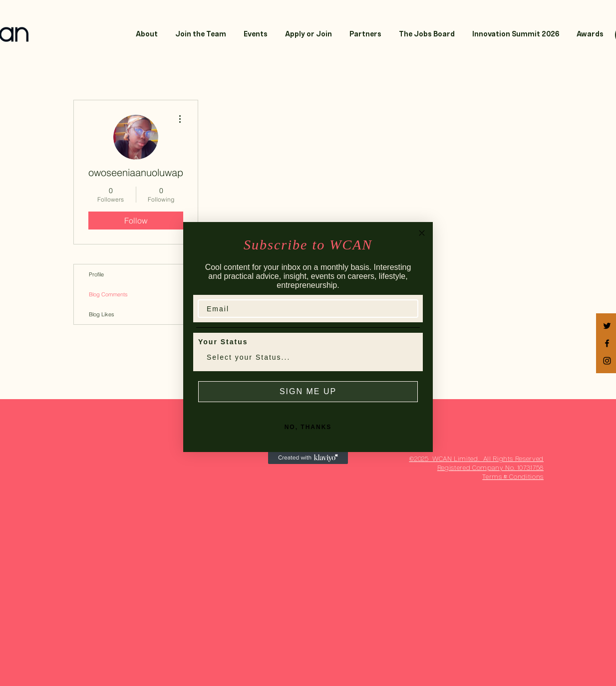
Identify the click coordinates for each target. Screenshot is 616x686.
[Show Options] (408, 357)
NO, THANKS (308, 427)
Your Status (223, 342)
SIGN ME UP (308, 391)
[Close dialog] (422, 233)
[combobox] (305, 357)
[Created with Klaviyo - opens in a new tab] (308, 458)
